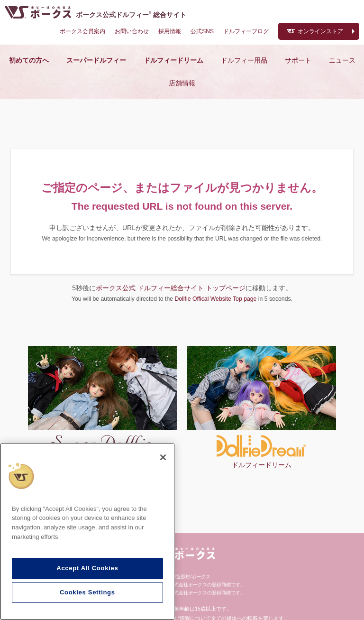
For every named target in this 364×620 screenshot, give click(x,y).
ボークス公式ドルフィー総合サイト (131, 15)
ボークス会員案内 (82, 31)
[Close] (163, 457)
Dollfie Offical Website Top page (215, 299)
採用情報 (170, 31)
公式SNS (202, 31)
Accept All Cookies (87, 568)
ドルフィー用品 (244, 60)
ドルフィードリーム (173, 60)
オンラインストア (320, 31)
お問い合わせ (132, 31)
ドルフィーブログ (246, 31)
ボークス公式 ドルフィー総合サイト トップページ (171, 288)
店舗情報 (182, 83)
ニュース (342, 60)
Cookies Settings (87, 592)
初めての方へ (29, 60)
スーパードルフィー (96, 60)
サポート (298, 60)
